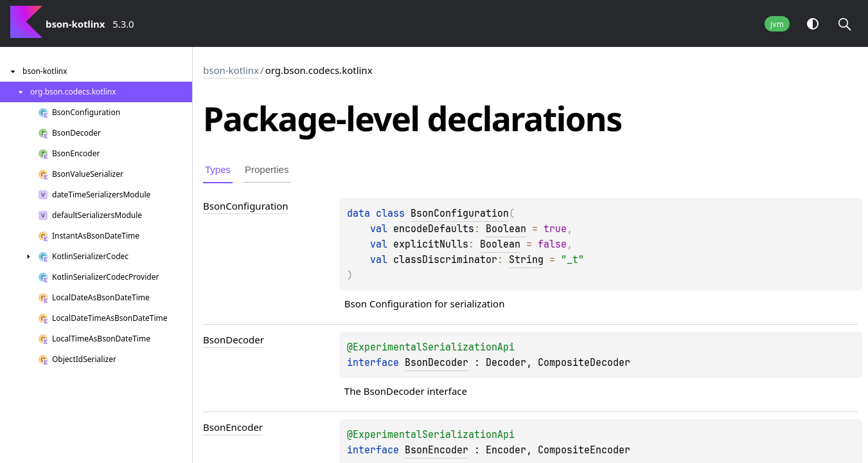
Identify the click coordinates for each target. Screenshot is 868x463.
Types (218, 169)
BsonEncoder (437, 450)
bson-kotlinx (231, 70)
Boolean (506, 229)
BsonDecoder (437, 363)
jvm (777, 24)
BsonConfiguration (460, 213)
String (526, 260)
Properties (267, 169)
